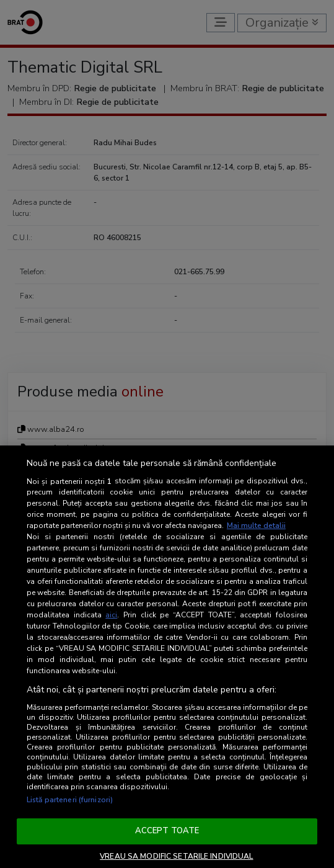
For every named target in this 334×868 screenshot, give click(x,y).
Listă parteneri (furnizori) (70, 800)
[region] (167, 657)
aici (111, 615)
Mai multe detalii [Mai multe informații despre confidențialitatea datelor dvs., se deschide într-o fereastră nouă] (256, 526)
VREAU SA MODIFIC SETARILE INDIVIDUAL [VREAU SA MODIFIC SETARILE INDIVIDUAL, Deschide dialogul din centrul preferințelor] (176, 856)
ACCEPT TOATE (167, 831)
